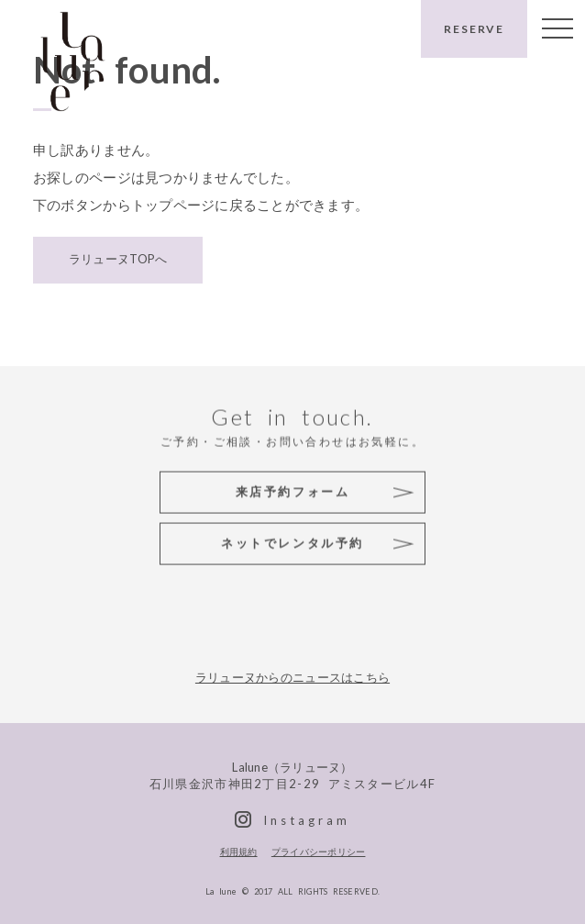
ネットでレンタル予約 (292, 542)
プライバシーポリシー (319, 851)
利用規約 (239, 851)
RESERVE (474, 28)
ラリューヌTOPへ (118, 258)
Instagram (306, 820)
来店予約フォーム (293, 490)
